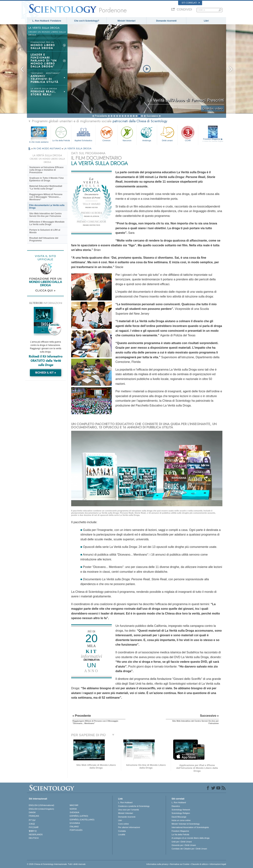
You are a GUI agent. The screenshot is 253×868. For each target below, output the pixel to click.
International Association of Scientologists (190, 827)
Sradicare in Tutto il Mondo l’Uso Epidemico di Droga (46, 179)
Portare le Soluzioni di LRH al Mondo (45, 231)
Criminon (107, 134)
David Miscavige (179, 817)
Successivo (152, 116)
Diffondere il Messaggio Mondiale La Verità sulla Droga (47, 223)
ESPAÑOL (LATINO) (79, 816)
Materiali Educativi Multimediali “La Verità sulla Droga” (46, 187)
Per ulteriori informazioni (129, 827)
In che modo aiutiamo (39, 142)
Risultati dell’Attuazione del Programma (44, 239)
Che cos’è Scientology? (87, 21)
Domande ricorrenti (166, 21)
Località (122, 834)
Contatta (122, 831)
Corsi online (123, 824)
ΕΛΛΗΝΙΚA (75, 823)
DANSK (32, 812)
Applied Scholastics (83, 134)
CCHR (188, 134)
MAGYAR (74, 805)
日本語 (32, 824)
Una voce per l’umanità (128, 810)
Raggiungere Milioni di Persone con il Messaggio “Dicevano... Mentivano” (46, 197)
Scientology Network (181, 810)
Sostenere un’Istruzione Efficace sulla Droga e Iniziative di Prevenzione (46, 170)
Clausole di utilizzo (199, 864)
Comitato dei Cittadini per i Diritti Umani (189, 849)
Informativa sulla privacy (157, 864)
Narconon (127, 134)
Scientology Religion (181, 813)
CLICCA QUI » (46, 290)
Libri (206, 21)
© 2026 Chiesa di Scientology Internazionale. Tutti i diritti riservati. (56, 864)
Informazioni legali (218, 864)
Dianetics (176, 806)
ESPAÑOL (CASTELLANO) (82, 820)
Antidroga (147, 134)
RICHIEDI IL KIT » (46, 373)
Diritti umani (167, 134)
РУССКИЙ (34, 827)
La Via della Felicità (61, 134)
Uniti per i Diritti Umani (182, 842)
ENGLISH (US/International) (41, 805)
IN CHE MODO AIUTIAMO (48, 148)
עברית (32, 820)
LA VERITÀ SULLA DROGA (78, 148)
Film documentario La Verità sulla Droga (47, 207)
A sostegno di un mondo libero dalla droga (190, 838)
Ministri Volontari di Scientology (186, 824)
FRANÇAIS (34, 816)
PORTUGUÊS (76, 830)
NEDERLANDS (36, 834)
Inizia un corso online (181, 820)
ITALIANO (74, 827)
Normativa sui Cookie (180, 864)
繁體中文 (33, 831)
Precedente (101, 116)
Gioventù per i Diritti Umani (184, 845)
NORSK (73, 809)
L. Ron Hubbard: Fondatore (47, 21)
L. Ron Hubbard (125, 802)
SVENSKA (74, 812)
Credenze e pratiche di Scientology (134, 806)
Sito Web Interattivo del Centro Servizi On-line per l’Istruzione (45, 215)
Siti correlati (191, 3)
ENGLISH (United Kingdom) (41, 809)
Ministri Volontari (126, 21)
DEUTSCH (34, 838)
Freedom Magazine (213, 140)
